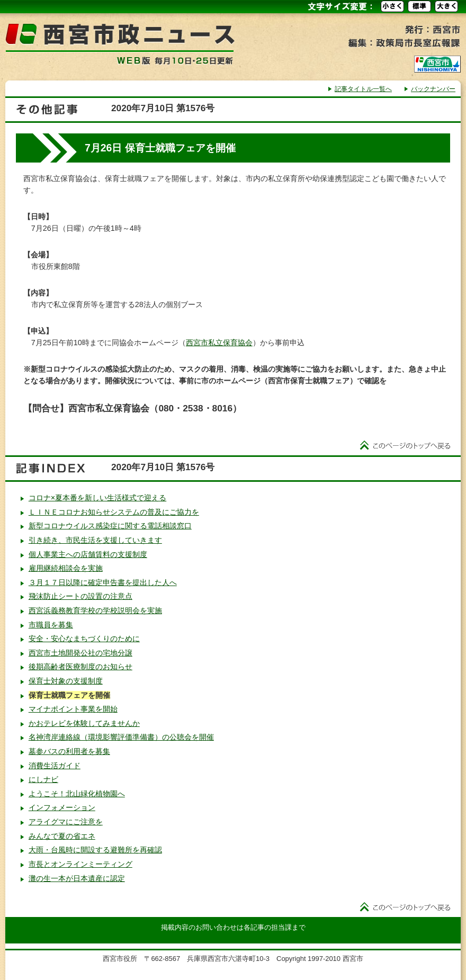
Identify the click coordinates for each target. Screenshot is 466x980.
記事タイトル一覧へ (363, 89)
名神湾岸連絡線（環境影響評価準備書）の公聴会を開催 (121, 737)
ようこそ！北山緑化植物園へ (77, 794)
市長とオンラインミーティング (80, 864)
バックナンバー (433, 89)
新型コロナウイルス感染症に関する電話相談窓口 (110, 526)
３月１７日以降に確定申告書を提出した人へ (103, 582)
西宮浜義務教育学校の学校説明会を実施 (95, 610)
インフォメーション (62, 807)
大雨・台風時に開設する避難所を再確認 (95, 850)
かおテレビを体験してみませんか (84, 723)
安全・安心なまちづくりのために (84, 639)
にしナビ (43, 779)
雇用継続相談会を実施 (66, 568)
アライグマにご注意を (66, 822)
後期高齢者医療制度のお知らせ (80, 667)
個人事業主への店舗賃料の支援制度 (88, 554)
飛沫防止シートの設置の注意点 (80, 596)
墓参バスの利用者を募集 (69, 751)
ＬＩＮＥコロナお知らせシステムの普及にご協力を (114, 512)
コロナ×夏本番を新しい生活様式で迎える (97, 498)
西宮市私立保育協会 (219, 343)
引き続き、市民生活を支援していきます (95, 540)
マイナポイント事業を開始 (73, 709)
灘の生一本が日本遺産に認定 (77, 878)
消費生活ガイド (55, 766)
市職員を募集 (51, 625)
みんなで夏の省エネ (62, 836)
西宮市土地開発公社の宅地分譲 (80, 653)
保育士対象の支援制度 (66, 681)
